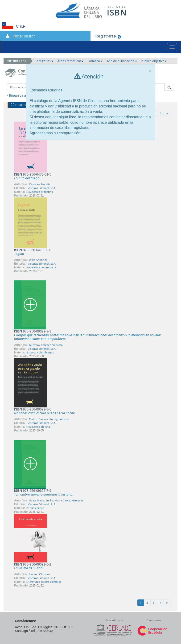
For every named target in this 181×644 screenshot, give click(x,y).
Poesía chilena (35, 508)
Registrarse (106, 36)
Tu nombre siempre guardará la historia (43, 494)
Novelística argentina (40, 192)
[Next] (167, 113)
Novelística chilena (38, 427)
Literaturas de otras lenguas (44, 582)
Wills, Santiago (38, 260)
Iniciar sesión (24, 36)
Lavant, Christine (40, 574)
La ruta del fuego (27, 178)
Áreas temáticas (70, 61)
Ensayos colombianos (40, 353)
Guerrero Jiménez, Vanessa (46, 345)
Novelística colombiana (41, 267)
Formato (95, 61)
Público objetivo (154, 61)
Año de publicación (122, 61)
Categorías (44, 61)
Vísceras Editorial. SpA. (42, 188)
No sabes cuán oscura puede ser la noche (45, 413)
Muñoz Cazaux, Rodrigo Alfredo (49, 419)
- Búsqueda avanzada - (24, 95)
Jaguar (19, 254)
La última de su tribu (29, 568)
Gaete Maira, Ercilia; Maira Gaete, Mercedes (56, 500)
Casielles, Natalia (40, 184)
